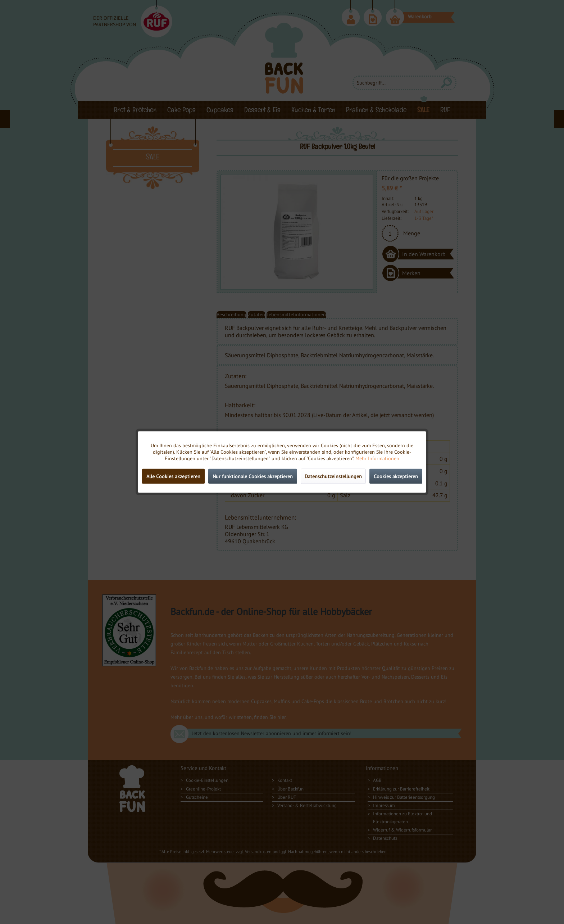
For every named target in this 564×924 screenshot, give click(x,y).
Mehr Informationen (377, 458)
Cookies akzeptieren (396, 476)
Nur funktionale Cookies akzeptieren (253, 476)
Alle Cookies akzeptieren (173, 476)
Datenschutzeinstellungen (333, 476)
